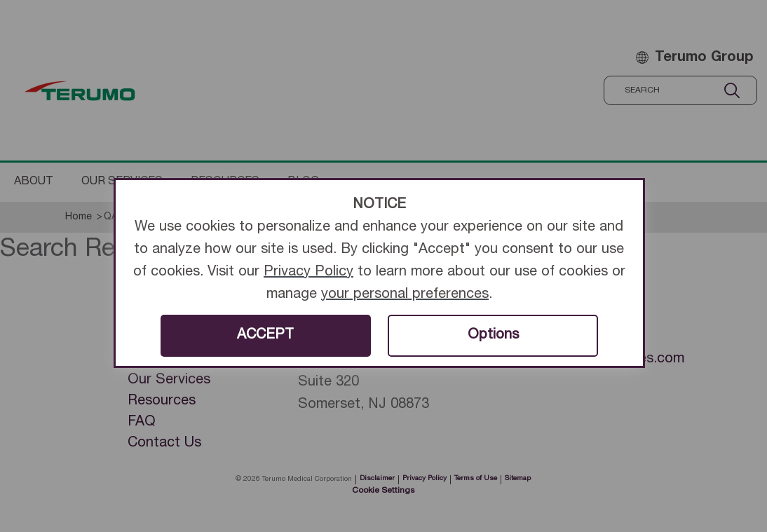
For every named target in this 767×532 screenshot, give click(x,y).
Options (493, 336)
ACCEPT (265, 336)
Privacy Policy (308, 273)
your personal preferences (405, 295)
